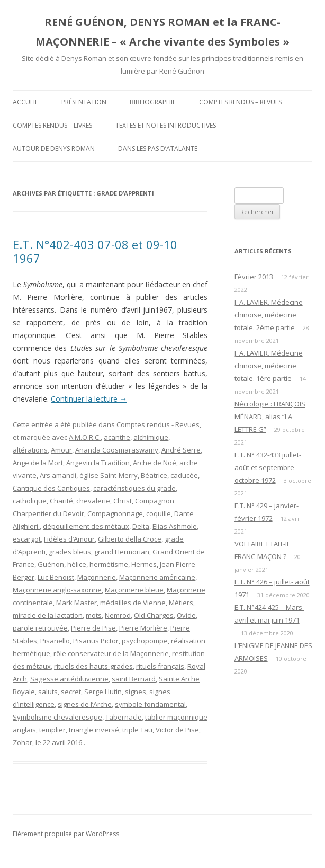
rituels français (160, 666)
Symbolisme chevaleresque (57, 717)
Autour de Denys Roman (54, 149)
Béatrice (154, 475)
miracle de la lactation (48, 615)
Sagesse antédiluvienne (69, 679)
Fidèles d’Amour (69, 539)
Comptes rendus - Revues (158, 424)
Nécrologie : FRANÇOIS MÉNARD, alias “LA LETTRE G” (270, 417)
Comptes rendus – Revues (240, 102)
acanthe (117, 437)
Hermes (144, 564)
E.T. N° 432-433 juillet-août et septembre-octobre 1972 (268, 467)
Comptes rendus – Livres (52, 125)
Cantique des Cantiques (51, 488)
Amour (61, 450)
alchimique (151, 437)
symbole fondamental (150, 704)
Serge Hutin (103, 692)
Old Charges (154, 615)
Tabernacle (124, 717)
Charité (61, 501)
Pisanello (55, 641)
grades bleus (70, 552)
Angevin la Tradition (98, 463)
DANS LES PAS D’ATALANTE (158, 149)
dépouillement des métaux (86, 526)
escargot (27, 539)
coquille (159, 513)
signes (136, 692)
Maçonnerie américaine (157, 577)
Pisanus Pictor (96, 641)
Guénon (51, 564)
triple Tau (137, 730)
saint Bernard (134, 679)
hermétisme (109, 564)
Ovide (186, 615)
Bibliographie (153, 102)
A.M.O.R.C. (85, 437)
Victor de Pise (177, 730)
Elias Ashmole (175, 526)
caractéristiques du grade (134, 488)
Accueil (25, 102)
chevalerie (93, 501)
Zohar (22, 742)
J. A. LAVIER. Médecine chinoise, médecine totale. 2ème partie (269, 315)
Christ (123, 501)
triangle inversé (94, 730)
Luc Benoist (56, 577)
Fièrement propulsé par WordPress (66, 834)
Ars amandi (58, 475)
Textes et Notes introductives (166, 125)
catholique (30, 501)
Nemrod (118, 615)
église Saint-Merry (109, 475)
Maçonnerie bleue (134, 590)
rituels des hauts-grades (93, 666)
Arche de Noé (155, 463)
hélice (77, 564)
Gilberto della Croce (130, 539)
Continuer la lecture (89, 399)
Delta (141, 526)
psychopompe (145, 641)
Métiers (181, 603)
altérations (30, 450)
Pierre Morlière (143, 628)
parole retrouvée (40, 628)
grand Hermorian (122, 552)
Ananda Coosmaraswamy (117, 450)
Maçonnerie (97, 577)
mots (94, 615)
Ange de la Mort (38, 463)
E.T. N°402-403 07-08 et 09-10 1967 (95, 251)
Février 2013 (254, 277)
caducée (184, 475)
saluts (48, 692)
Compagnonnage (115, 513)
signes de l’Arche (85, 704)
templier (52, 730)
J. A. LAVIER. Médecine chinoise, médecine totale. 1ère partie (269, 366)
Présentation (84, 102)
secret (71, 692)
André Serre (181, 450)
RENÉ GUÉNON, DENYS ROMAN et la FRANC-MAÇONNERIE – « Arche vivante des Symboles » (162, 32)
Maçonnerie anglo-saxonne (57, 590)
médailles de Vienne (133, 603)
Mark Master (76, 603)
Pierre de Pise (93, 628)
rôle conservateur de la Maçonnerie (111, 653)
